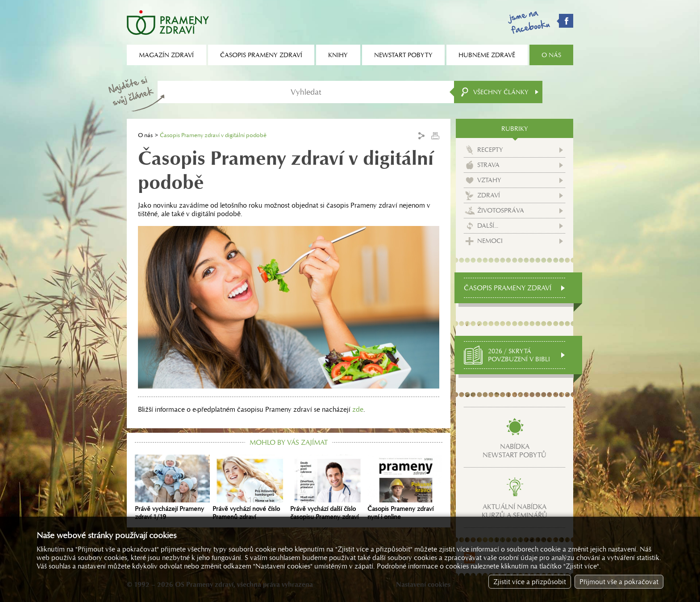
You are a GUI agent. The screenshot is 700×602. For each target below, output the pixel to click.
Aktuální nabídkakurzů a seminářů (515, 511)
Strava (488, 165)
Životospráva (501, 210)
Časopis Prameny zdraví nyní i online (405, 488)
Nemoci (490, 241)
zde (358, 409)
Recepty (490, 150)
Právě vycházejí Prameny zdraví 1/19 (172, 488)
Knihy (338, 55)
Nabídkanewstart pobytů (515, 451)
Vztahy (489, 180)
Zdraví (489, 195)
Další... (488, 226)
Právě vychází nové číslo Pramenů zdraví (250, 488)
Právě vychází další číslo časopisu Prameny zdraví (328, 488)
